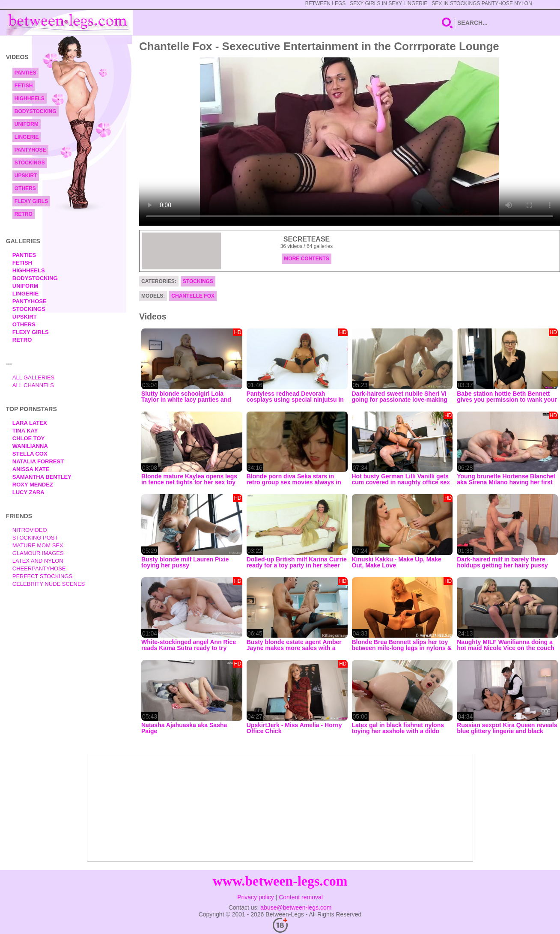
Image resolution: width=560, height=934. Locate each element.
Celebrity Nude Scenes (49, 584)
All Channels (33, 385)
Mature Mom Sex (38, 545)
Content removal (301, 897)
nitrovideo (30, 530)
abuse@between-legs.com (296, 907)
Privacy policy (256, 897)
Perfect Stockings (42, 576)
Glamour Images (38, 553)
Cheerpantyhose (39, 568)
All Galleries (34, 377)
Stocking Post (35, 538)
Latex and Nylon (38, 561)
